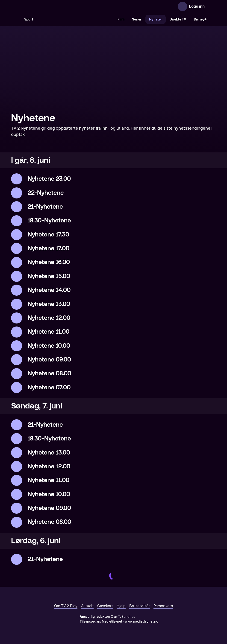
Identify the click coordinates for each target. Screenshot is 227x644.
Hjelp (121, 606)
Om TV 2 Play (66, 606)
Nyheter (156, 19)
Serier (137, 19)
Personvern (163, 606)
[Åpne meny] (211, 6)
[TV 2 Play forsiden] (46, 6)
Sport (29, 19)
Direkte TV (178, 19)
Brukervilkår (140, 606)
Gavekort (105, 606)
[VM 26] (75, 19)
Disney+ (200, 19)
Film (121, 19)
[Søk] (16, 19)
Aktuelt (87, 606)
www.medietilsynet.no (142, 622)
